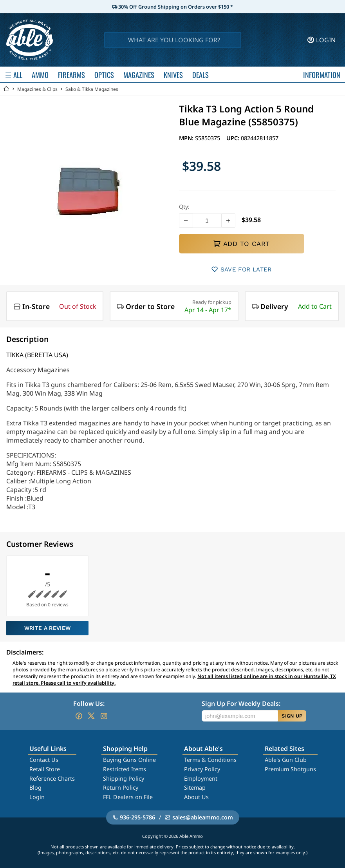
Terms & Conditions (210, 760)
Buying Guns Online (129, 760)
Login (37, 797)
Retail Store (45, 769)
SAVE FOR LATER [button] (241, 269)
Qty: (184, 207)
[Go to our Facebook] (79, 716)
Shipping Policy (124, 778)
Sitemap (195, 788)
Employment (201, 778)
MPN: (187, 138)
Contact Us (44, 760)
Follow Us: (89, 703)
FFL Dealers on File (128, 797)
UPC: (234, 138)
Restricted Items (125, 769)
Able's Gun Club (286, 760)
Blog (35, 788)
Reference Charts (52, 778)
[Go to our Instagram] (104, 716)
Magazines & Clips (37, 89)
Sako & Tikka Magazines (92, 89)
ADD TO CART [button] (241, 244)
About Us (196, 797)
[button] (186, 221)
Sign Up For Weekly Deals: (241, 703)
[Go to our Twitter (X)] (91, 716)
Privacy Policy (202, 769)
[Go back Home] (6, 89)
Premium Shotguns (290, 769)
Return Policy (121, 788)
